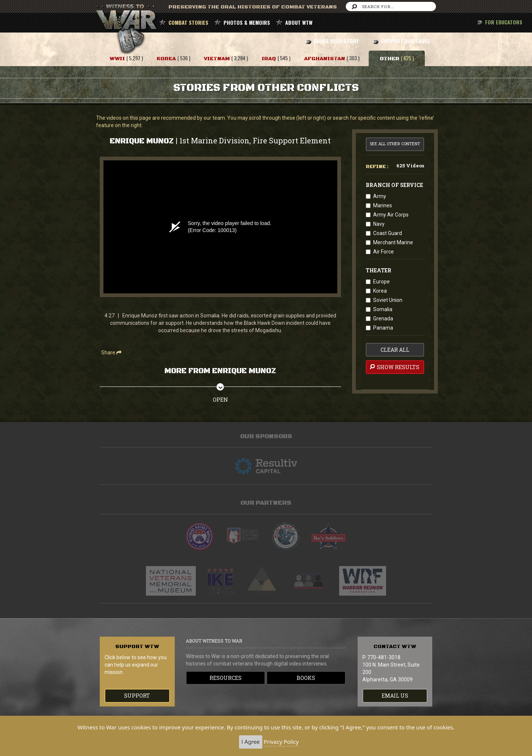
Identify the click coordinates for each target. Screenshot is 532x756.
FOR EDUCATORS (504, 22)
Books (306, 678)
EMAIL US (395, 696)
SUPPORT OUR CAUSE (405, 41)
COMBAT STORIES (188, 22)
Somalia (383, 309)
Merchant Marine (393, 242)
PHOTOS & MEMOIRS (247, 22)
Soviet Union (388, 300)
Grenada (383, 319)
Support (137, 696)
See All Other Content (395, 144)
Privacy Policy (281, 742)
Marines (383, 205)
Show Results (394, 367)
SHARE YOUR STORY (336, 41)
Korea (380, 291)
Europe (381, 282)
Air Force (383, 252)
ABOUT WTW (299, 22)
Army (380, 196)
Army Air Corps (391, 215)
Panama (383, 328)
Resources (226, 678)
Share (111, 353)
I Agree (251, 742)
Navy (379, 224)
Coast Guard (388, 233)
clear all (395, 350)
